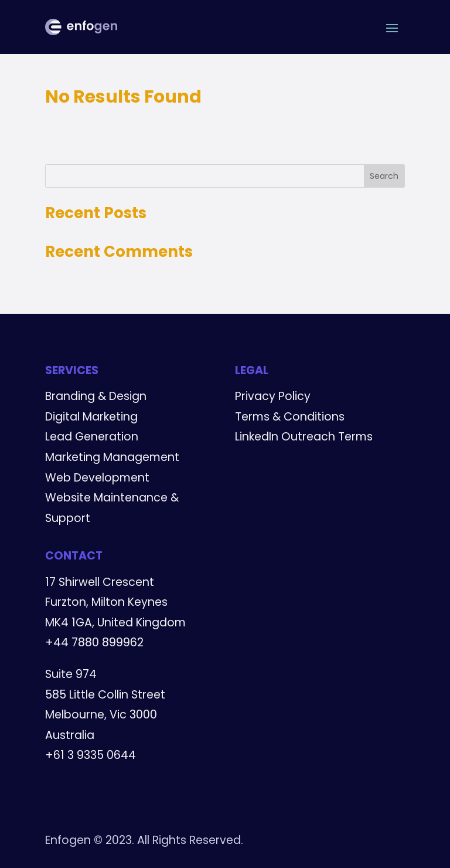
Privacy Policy (273, 396)
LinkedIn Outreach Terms (304, 437)
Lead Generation (92, 437)
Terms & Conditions (290, 417)
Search (384, 176)
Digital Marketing (91, 417)
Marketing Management (112, 457)
